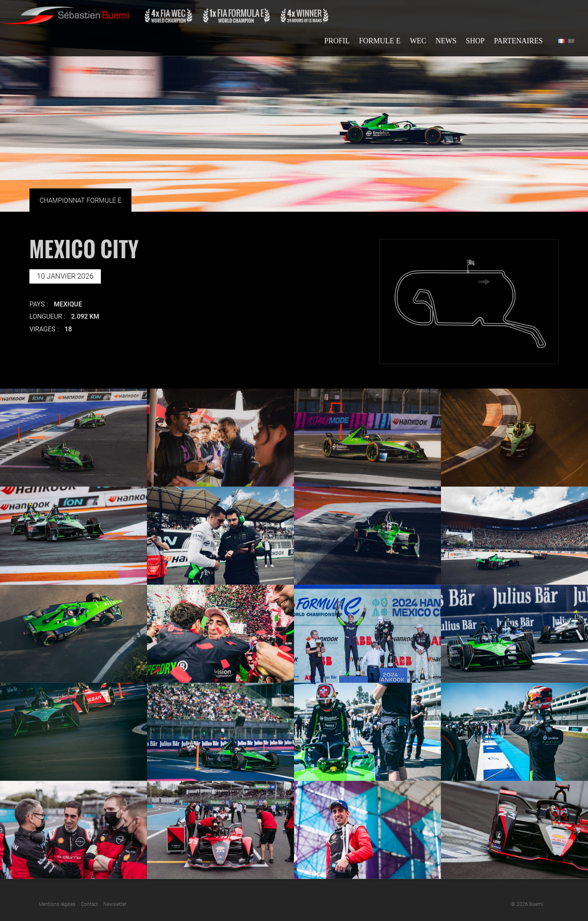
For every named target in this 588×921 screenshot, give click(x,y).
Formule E (380, 41)
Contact (89, 904)
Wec (418, 41)
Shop (475, 41)
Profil (337, 41)
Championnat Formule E (80, 200)
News (446, 41)
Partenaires (518, 41)
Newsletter (115, 904)
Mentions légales (57, 904)
